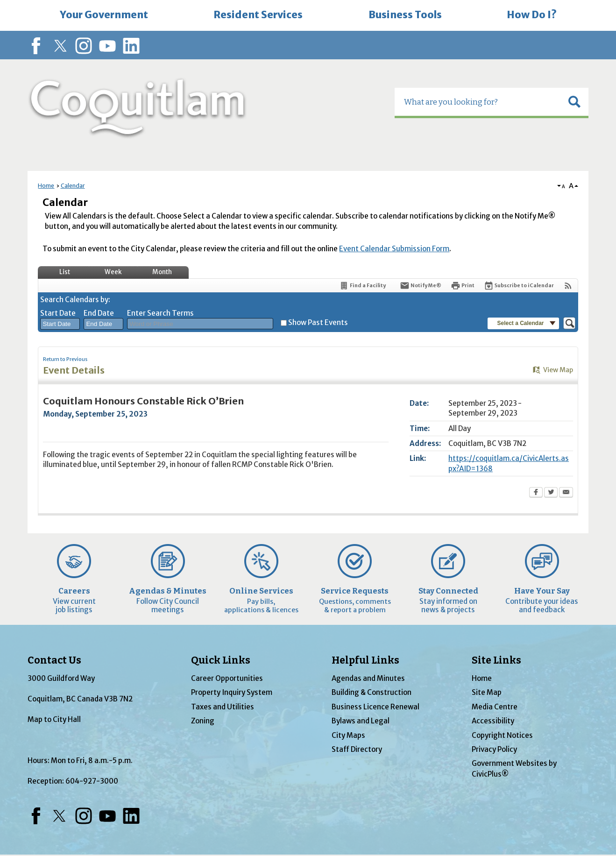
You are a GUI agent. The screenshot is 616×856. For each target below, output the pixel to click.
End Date (99, 313)
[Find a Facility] (362, 286)
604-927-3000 (92, 781)
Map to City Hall (54, 719)
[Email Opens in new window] (566, 493)
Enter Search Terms (160, 313)
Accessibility (493, 721)
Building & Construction (372, 692)
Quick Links (221, 660)
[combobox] (60, 324)
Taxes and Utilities (223, 707)
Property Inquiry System (232, 692)
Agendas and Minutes (368, 678)
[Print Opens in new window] (463, 286)
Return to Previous (65, 359)
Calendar (73, 186)
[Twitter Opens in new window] (551, 493)
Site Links (496, 660)
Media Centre (495, 707)
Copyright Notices (502, 735)
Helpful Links (365, 660)
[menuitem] (104, 15)
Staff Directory (357, 749)
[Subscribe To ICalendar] (519, 286)
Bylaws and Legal (361, 721)
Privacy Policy (494, 749)
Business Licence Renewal (375, 707)
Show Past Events (318, 322)
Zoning (203, 721)
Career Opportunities (227, 678)
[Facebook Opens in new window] (536, 493)
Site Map (487, 692)
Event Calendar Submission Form (394, 249)
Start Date (58, 313)
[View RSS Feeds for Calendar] (568, 286)
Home (46, 186)
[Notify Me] (421, 286)
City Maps (348, 735)
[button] (574, 102)
